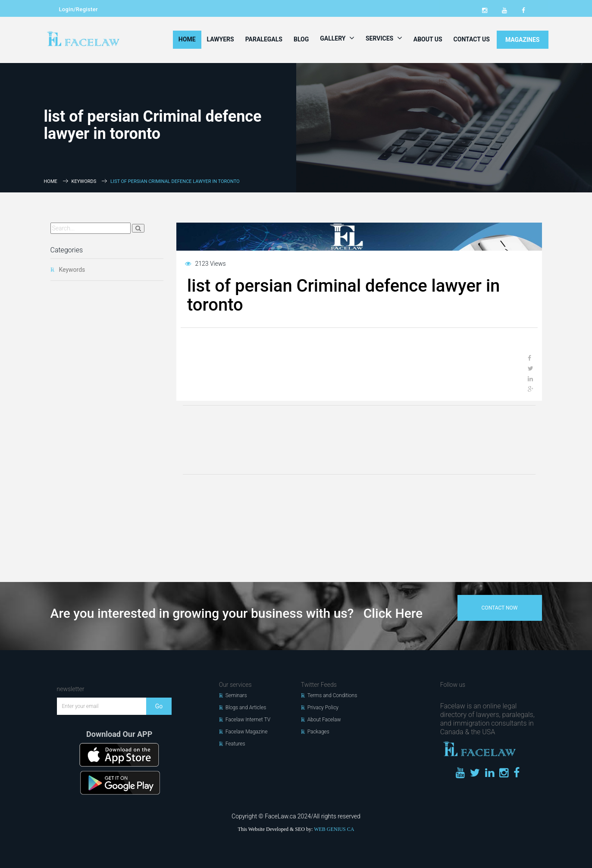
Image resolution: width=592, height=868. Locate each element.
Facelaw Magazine (247, 732)
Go (159, 706)
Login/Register (78, 9)
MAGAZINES (523, 40)
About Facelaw (324, 720)
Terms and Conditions (332, 695)
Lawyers (221, 39)
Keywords (84, 181)
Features (235, 744)
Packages (318, 732)
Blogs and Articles (246, 708)
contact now (500, 608)
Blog (301, 39)
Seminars (236, 695)
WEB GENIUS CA (334, 829)
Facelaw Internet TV (248, 720)
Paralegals (264, 39)
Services (384, 38)
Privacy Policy (323, 708)
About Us (428, 39)
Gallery (337, 38)
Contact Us (472, 39)
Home (187, 39)
